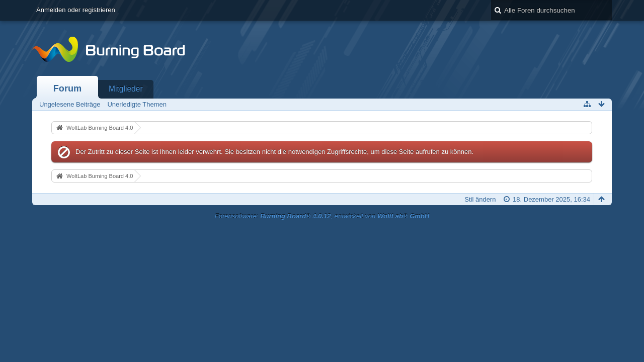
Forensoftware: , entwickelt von (322, 216)
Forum (68, 88)
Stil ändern (480, 199)
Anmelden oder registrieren (76, 10)
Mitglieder (126, 89)
